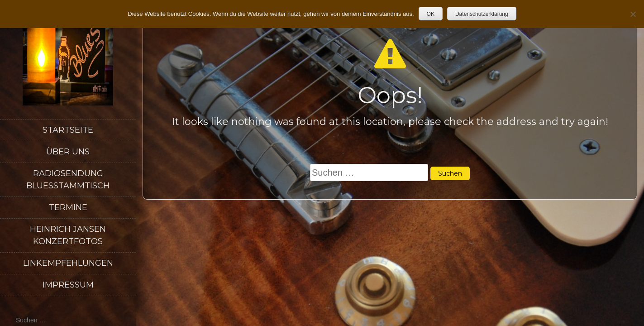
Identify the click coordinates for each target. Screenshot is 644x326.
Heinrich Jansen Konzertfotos (68, 235)
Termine (68, 207)
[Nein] (633, 14)
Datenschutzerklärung (482, 14)
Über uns (68, 152)
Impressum (68, 285)
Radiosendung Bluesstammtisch (68, 180)
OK (431, 14)
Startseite (68, 130)
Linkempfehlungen (68, 263)
